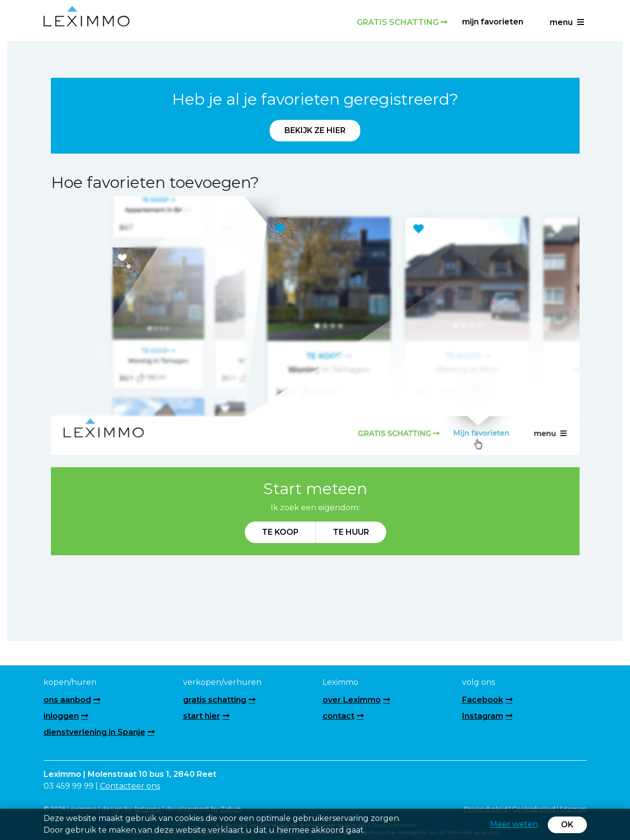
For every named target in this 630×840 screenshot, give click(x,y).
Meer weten (514, 824)
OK (567, 825)
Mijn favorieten (493, 22)
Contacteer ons (130, 786)
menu (567, 22)
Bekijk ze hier (315, 130)
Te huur (351, 532)
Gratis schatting (402, 22)
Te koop (280, 532)
